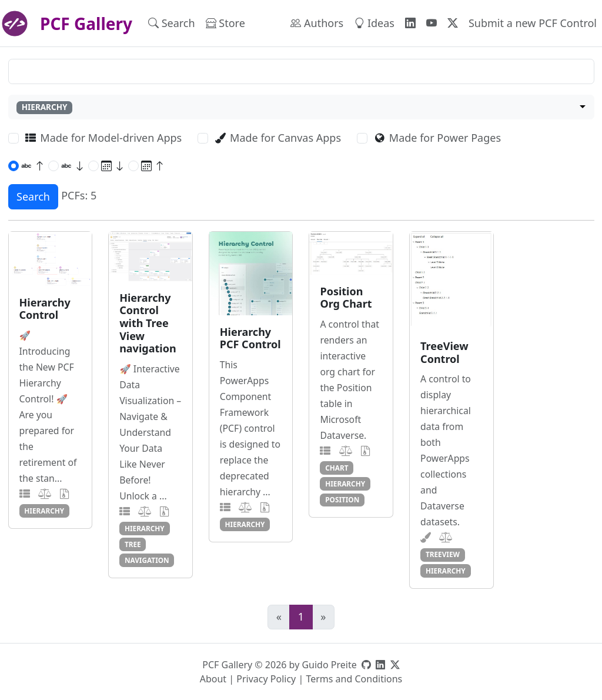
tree (133, 544)
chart (337, 468)
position (342, 499)
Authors (317, 23)
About (213, 679)
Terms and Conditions (354, 679)
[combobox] (301, 107)
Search (172, 23)
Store (225, 23)
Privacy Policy (266, 679)
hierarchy (44, 511)
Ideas (374, 23)
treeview (443, 554)
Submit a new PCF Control (533, 23)
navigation (147, 560)
